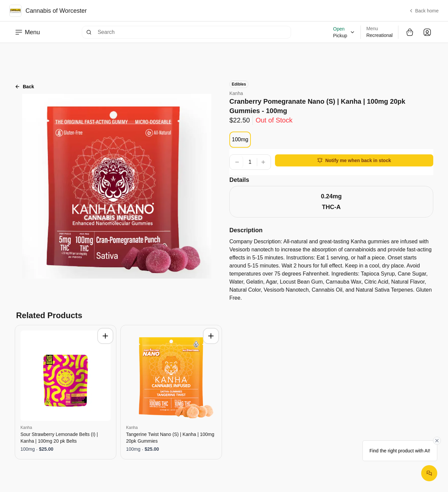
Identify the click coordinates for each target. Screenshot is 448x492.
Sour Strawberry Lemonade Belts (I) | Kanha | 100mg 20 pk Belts (59, 438)
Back (24, 87)
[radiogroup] (240, 140)
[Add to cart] (105, 336)
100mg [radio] (240, 139)
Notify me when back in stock (354, 160)
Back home (424, 11)
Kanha (236, 93)
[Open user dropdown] (427, 32)
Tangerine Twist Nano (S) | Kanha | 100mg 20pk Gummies (170, 438)
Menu (27, 32)
